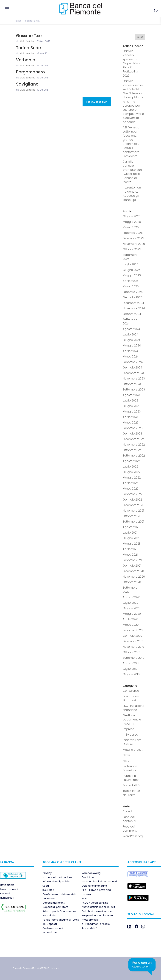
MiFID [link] (85, 898)
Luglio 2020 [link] (131, 603)
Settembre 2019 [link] (134, 658)
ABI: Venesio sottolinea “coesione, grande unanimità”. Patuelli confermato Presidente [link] (131, 142)
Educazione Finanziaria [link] (131, 698)
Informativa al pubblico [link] (57, 882)
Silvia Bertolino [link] (27, 41)
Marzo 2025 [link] (131, 286)
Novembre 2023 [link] (134, 378)
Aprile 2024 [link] (130, 351)
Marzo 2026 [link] (131, 227)
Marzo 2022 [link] (131, 489)
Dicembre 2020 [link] (133, 571)
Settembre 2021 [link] (133, 522)
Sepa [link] (46, 886)
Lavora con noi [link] (9, 889)
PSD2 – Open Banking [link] (95, 903)
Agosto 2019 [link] (131, 663)
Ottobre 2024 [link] (132, 314)
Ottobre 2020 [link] (132, 582)
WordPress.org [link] (133, 836)
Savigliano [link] (27, 84)
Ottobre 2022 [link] (132, 450)
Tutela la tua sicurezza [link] (132, 793)
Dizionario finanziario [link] (94, 886)
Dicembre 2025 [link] (133, 238)
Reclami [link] (5, 893)
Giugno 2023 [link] (132, 406)
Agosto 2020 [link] (131, 597)
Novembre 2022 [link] (134, 444)
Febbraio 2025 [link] (133, 292)
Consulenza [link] (131, 691)
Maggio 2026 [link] (132, 222)
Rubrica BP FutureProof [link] (131, 778)
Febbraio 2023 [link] (133, 428)
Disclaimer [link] (88, 877)
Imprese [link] (129, 729)
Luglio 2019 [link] (130, 669)
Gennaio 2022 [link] (132, 500)
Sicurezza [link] (48, 890)
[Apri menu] (7, 9)
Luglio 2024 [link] (131, 334)
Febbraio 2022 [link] (133, 494)
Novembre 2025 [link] (134, 244)
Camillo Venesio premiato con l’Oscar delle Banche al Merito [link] (132, 172)
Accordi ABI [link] (50, 932)
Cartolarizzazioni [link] (53, 928)
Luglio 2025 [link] (131, 264)
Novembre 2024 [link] (134, 308)
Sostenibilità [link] (131, 785)
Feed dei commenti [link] (130, 829)
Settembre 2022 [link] (134, 455)
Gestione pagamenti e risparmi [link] (132, 719)
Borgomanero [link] (30, 72)
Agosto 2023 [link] (131, 395)
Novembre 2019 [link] (133, 647)
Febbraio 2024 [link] (133, 362)
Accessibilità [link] (89, 928)
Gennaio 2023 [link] (132, 433)
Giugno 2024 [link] (132, 340)
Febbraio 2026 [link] (133, 233)
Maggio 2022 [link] (132, 478)
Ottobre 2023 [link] (132, 384)
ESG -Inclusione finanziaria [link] (134, 708)
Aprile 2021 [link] (130, 549)
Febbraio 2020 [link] (133, 630)
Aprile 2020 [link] (130, 619)
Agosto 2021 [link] (131, 527)
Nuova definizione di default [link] (99, 907)
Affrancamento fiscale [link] (96, 924)
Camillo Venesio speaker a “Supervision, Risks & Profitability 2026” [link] (132, 63)
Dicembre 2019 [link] (133, 641)
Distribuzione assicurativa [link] (97, 911)
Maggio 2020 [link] (132, 614)
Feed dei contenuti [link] (129, 819)
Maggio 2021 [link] (131, 544)
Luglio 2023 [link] (130, 400)
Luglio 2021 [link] (130, 533)
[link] (13, 881)
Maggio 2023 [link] (132, 411)
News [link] (126, 755)
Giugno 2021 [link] (131, 538)
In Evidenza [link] (130, 735)
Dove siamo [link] (7, 885)
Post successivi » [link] (97, 102)
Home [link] (18, 21)
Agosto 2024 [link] (131, 329)
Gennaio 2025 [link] (133, 297)
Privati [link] (127, 761)
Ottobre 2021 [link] (131, 516)
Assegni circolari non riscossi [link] (99, 882)
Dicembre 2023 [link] (133, 373)
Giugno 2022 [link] (132, 472)
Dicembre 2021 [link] (133, 505)
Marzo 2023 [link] (131, 422)
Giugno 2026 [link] (132, 216)
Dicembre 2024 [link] (133, 303)
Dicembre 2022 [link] (133, 439)
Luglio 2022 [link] (130, 466)
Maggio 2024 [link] (132, 345)
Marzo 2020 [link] (131, 625)
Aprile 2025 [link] (130, 281)
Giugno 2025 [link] (132, 270)
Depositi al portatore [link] (55, 907)
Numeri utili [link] (7, 898)
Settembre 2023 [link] (134, 389)
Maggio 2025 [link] (132, 275)
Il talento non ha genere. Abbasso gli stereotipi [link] (132, 194)
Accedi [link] (128, 811)
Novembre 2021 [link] (133, 511)
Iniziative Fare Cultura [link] (132, 742)
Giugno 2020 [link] (132, 608)
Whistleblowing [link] (91, 873)
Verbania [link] (26, 60)
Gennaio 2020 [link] (133, 636)
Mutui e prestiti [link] (133, 750)
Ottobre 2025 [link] (132, 249)
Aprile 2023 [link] (130, 417)
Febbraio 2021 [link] (132, 560)
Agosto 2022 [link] (131, 461)
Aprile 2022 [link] (130, 483)
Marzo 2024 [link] (131, 356)
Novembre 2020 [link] (134, 577)
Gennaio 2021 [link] (132, 566)
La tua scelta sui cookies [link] (57, 877)
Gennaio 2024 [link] (133, 367)
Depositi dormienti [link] (54, 903)
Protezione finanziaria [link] (130, 768)
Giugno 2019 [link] (131, 674)
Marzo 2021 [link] (130, 555)
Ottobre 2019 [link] (132, 652)
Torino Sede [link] (28, 48)
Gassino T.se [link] (29, 36)
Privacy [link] (47, 873)
